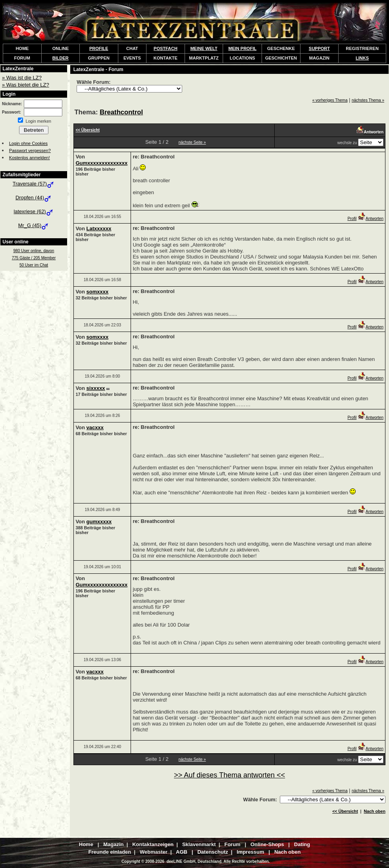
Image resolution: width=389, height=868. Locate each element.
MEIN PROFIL (242, 48)
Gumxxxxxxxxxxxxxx (101, 163)
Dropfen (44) (34, 198)
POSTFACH (166, 48)
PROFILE (99, 48)
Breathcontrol (121, 112)
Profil (352, 219)
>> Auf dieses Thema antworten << (229, 775)
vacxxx (95, 427)
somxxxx (98, 292)
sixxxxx (96, 388)
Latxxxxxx (99, 229)
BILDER (61, 58)
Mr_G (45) (34, 225)
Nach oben (375, 811)
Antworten (371, 219)
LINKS (362, 58)
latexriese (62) (34, 211)
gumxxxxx (99, 522)
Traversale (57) (34, 184)
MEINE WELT (204, 48)
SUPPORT (319, 48)
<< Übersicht (345, 811)
